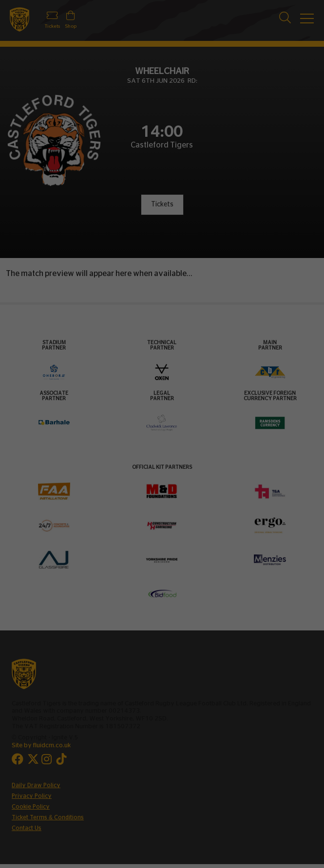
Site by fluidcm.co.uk (41, 746)
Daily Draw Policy (36, 785)
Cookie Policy (31, 807)
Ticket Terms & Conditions (48, 817)
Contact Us (27, 828)
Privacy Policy (32, 796)
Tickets (162, 204)
